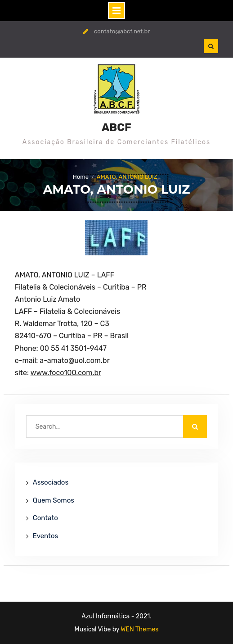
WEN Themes (139, 629)
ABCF (116, 127)
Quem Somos (54, 500)
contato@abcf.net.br (122, 31)
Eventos (45, 536)
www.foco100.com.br (66, 373)
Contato (45, 518)
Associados (51, 482)
